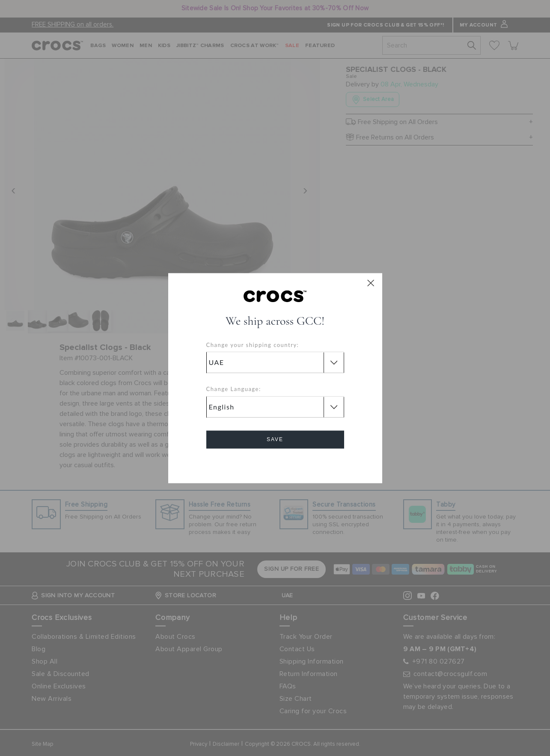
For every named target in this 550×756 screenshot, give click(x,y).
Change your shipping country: (253, 345)
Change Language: (234, 389)
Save (275, 439)
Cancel (275, 464)
